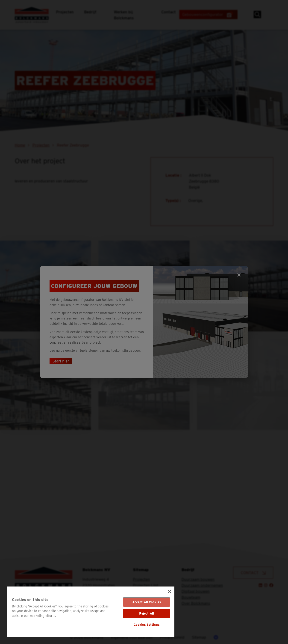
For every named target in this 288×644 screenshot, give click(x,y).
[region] (91, 612)
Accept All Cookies (147, 602)
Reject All (147, 613)
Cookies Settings (147, 625)
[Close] (170, 592)
